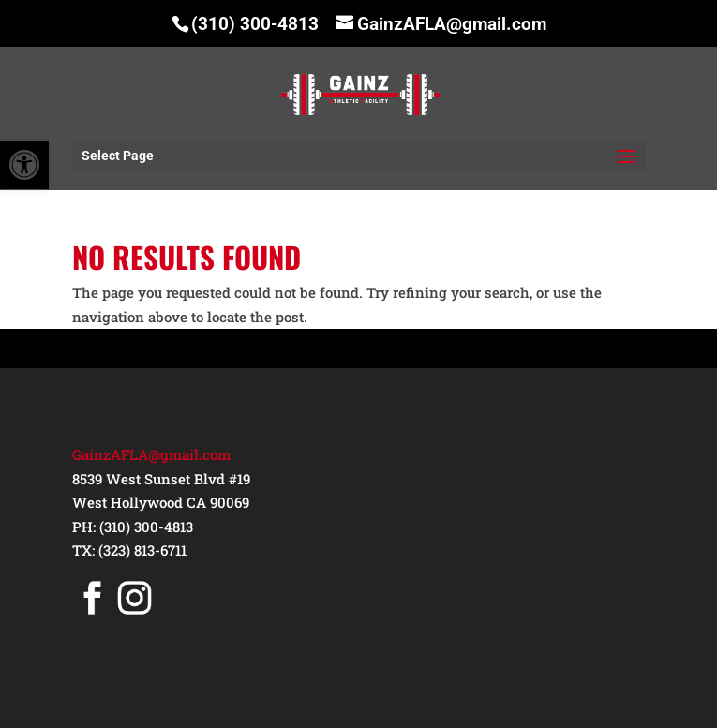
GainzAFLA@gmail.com (151, 454)
